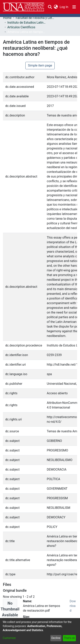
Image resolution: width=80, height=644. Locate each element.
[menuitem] (56, 7)
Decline (56, 638)
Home (7, 18)
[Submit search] (50, 7)
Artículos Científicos (21, 27)
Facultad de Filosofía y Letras (35, 18)
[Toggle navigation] (74, 7)
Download (73, 606)
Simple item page (40, 65)
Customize (9, 638)
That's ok (69, 638)
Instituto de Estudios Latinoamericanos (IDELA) (27, 23)
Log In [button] (64, 7)
